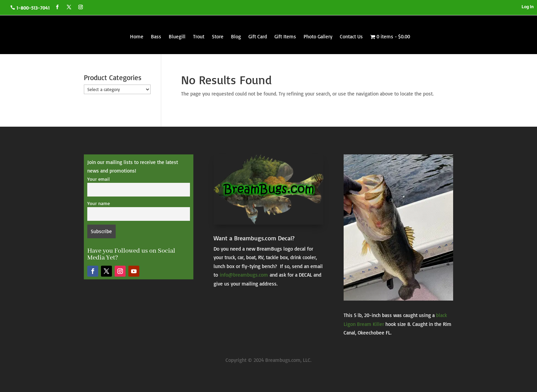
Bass (156, 36)
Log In (528, 7)
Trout (199, 36)
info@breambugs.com (244, 275)
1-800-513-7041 (33, 8)
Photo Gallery (318, 36)
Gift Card (258, 36)
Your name (99, 203)
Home (137, 36)
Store (218, 36)
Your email (98, 179)
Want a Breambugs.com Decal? (254, 238)
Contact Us (351, 36)
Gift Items (285, 36)
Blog (236, 36)
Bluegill (177, 36)
